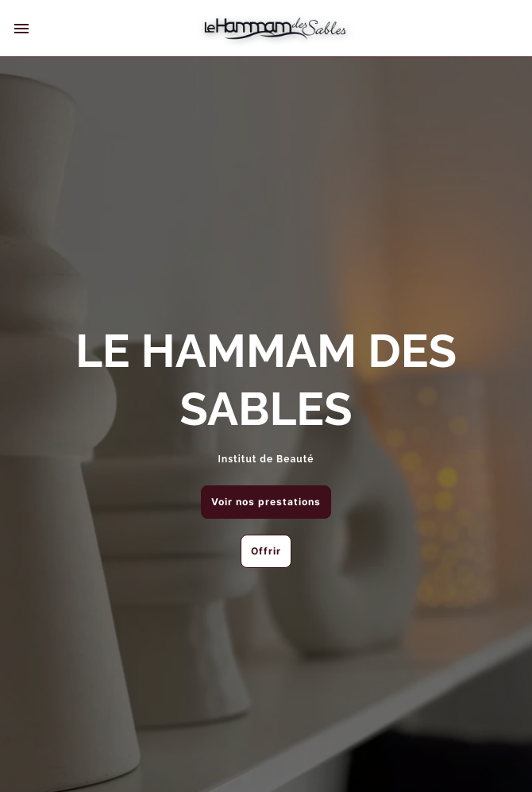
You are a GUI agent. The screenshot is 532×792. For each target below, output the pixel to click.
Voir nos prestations (266, 502)
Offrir (266, 551)
